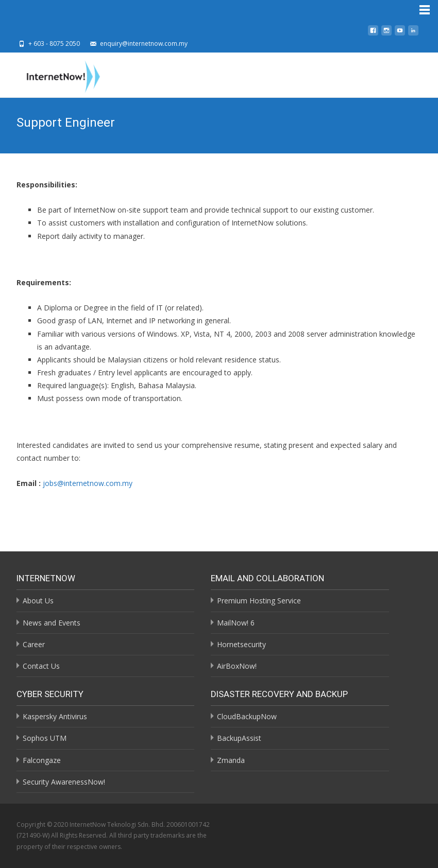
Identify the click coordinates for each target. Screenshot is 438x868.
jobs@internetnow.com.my (88, 483)
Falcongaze (42, 760)
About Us (38, 601)
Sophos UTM (45, 738)
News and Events (52, 623)
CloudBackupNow (247, 716)
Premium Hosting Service (259, 601)
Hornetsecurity (241, 644)
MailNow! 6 (236, 623)
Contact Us (41, 666)
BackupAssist (239, 738)
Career (34, 644)
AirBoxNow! (237, 666)
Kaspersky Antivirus (55, 716)
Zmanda (231, 760)
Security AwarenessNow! (64, 782)
